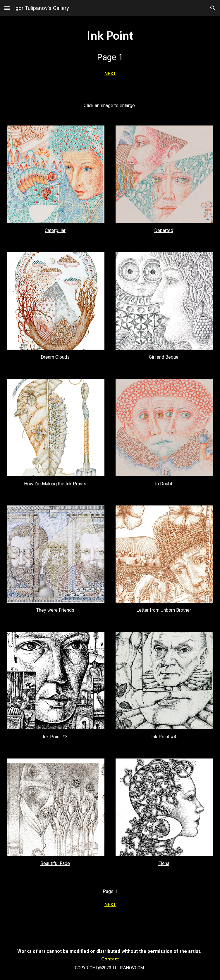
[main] (110, 55)
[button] (7, 8)
